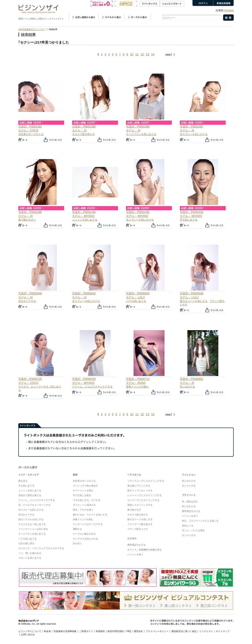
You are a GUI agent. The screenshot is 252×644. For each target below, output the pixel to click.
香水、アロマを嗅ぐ (83, 510)
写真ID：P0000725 (30, 379)
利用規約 (100, 631)
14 (153, 54)
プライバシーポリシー (157, 631)
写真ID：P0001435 (138, 212)
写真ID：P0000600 (138, 293)
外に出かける (187, 387)
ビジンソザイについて (30, 631)
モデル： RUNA (136, 383)
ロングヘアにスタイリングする (143, 500)
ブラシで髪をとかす (138, 529)
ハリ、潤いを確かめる (30, 553)
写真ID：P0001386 (30, 212)
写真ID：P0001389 (138, 127)
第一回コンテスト (142, 606)
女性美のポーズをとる (31, 134)
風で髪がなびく (27, 220)
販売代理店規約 (116, 631)
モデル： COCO (28, 130)
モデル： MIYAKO (83, 216)
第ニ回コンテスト (178, 606)
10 (131, 54)
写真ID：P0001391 (30, 127)
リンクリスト (206, 631)
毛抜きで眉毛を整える (30, 495)
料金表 (47, 631)
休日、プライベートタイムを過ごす (200, 521)
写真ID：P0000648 (30, 293)
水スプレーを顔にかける (194, 134)
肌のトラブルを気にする (31, 519)
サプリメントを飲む (83, 491)
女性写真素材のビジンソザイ (32, 29)
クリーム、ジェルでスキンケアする (92, 387)
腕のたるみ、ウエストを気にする (90, 515)
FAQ (129, 631)
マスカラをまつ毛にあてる (32, 524)
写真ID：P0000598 (192, 293)
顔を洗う (77, 543)
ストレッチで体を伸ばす (85, 486)
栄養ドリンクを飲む (137, 387)
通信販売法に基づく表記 (184, 631)
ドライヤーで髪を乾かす (140, 524)
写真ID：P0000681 (192, 379)
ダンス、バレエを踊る (193, 530)
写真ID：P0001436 (84, 212)
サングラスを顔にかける (85, 539)
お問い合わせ (28, 634)
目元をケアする (27, 301)
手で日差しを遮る (82, 495)
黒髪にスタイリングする (140, 505)
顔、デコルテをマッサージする (34, 505)
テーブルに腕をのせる (84, 534)
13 (148, 54)
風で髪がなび (134, 510)
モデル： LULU (135, 297)
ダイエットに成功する (84, 505)
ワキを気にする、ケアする (87, 500)
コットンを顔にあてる (85, 220)
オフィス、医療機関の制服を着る (145, 550)
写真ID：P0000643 (84, 293)
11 (137, 54)
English (229, 10)
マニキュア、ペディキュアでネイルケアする (41, 548)
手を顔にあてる (189, 220)
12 (142, 54)
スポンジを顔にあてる (30, 558)
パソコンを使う (135, 554)
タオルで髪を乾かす (84, 134)
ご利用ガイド (86, 631)
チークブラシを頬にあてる (141, 134)
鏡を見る (23, 481)
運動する (77, 529)
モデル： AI (79, 130)
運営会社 (138, 631)
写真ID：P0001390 (84, 127)
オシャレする (189, 486)
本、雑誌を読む (190, 502)
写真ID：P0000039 (84, 379)
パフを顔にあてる (136, 301)
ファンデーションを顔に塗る (33, 529)
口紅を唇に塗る (26, 543)
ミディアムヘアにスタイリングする (146, 481)
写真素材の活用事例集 (65, 631)
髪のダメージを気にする (194, 301)
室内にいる (188, 526)
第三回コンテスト (214, 606)
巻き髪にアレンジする (139, 486)
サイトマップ (223, 631)
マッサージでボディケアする (88, 524)
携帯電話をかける (137, 545)
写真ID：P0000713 (138, 379)
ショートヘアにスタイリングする (145, 495)
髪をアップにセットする (140, 491)
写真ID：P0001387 (192, 127)
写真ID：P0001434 (192, 212)
